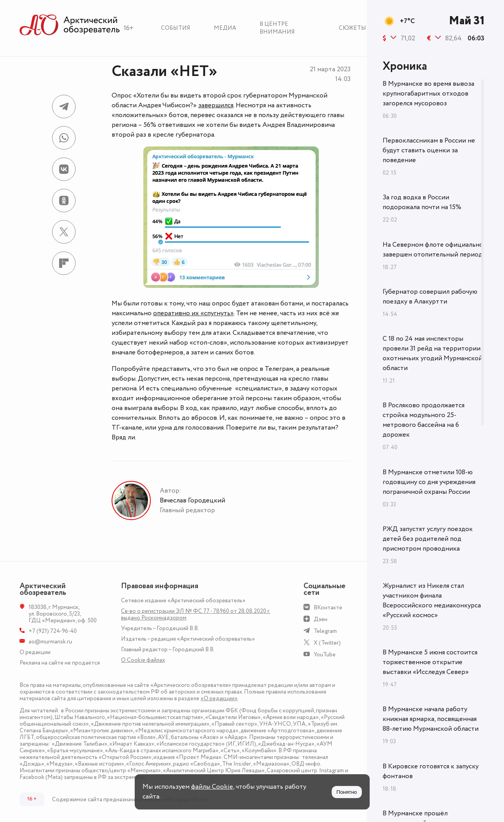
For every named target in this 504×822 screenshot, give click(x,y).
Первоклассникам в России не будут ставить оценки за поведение (429, 150)
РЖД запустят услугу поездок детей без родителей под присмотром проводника (428, 539)
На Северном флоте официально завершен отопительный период (433, 250)
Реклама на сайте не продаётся (60, 663)
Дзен (321, 619)
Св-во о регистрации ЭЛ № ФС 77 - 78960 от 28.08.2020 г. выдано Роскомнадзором (196, 614)
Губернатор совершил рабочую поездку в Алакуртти (430, 297)
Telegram (325, 631)
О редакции (35, 652)
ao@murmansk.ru (50, 642)
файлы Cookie (212, 787)
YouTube (325, 655)
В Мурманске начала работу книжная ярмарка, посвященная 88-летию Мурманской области (431, 719)
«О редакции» (219, 698)
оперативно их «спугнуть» (193, 313)
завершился (216, 105)
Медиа (225, 28)
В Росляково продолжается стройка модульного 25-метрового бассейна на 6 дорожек (424, 420)
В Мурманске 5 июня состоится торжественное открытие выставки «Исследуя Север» (430, 662)
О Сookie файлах (143, 660)
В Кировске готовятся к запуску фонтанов (431, 771)
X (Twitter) (327, 643)
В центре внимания (277, 28)
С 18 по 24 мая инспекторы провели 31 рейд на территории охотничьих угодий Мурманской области (433, 353)
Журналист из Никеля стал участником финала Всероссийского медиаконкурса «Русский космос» (432, 601)
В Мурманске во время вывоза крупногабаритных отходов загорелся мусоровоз (428, 94)
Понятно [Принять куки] (347, 792)
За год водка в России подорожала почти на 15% (422, 202)
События (176, 28)
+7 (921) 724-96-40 (53, 631)
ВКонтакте (328, 608)
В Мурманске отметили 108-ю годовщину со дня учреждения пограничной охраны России (429, 482)
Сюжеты (352, 28)
